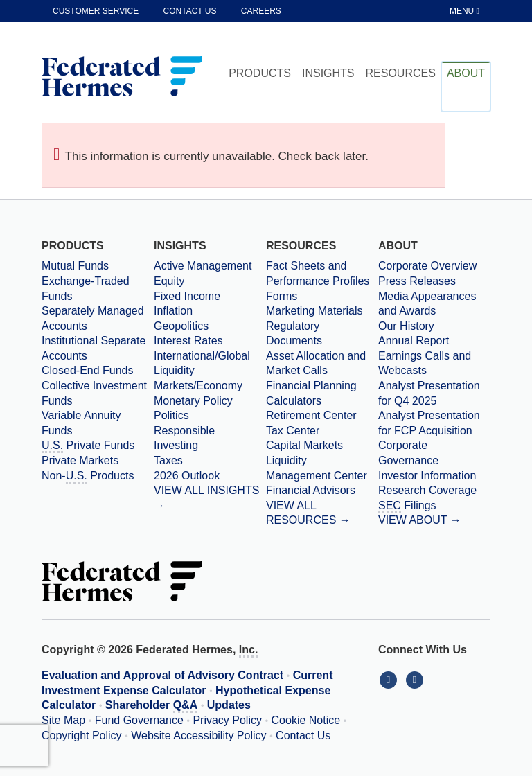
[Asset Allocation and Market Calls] (322, 363)
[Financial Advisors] (322, 491)
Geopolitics (181, 326)
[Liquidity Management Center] (322, 468)
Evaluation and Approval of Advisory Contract (162, 675)
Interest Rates (188, 341)
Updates (229, 705)
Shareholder (151, 706)
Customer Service (96, 11)
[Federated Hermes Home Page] (122, 78)
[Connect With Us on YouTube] (416, 679)
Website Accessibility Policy (198, 735)
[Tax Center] (322, 431)
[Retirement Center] (322, 416)
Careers (261, 11)
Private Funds (88, 446)
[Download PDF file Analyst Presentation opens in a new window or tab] (434, 393)
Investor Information (427, 476)
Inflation (173, 311)
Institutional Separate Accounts (94, 348)
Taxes (168, 460)
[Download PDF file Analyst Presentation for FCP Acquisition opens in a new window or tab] (434, 423)
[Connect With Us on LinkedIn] (391, 679)
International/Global (202, 356)
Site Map (63, 720)
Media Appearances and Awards (427, 304)
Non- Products (88, 477)
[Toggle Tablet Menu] (465, 11)
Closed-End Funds (88, 370)
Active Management (203, 266)
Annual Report (414, 341)
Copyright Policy (82, 735)
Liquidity (174, 370)
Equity (169, 281)
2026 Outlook (187, 476)
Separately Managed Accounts (93, 318)
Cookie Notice (306, 720)
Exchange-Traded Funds (86, 289)
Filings (407, 506)
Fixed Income (187, 296)
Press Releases (417, 281)
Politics (171, 415)
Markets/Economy (198, 386)
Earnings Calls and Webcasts (425, 363)
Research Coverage (427, 490)
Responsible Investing (184, 438)
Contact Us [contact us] (190, 11)
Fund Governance (139, 720)
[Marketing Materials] (322, 311)
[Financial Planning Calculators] (322, 393)
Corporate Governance (408, 453)
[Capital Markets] (322, 446)
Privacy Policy (227, 720)
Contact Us (303, 735)
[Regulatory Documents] (322, 334)
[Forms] (322, 297)
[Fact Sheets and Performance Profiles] (322, 273)
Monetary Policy (193, 401)
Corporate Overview (427, 266)
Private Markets (80, 460)
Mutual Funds (75, 266)
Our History (406, 326)
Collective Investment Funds (94, 393)
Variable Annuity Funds (81, 423)
